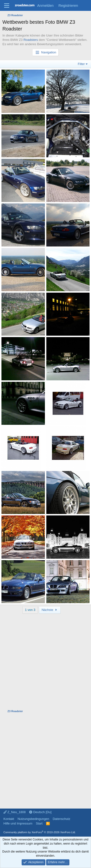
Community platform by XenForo (40, 832)
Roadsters (31, 40)
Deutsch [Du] (40, 812)
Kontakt (9, 819)
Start (39, 823)
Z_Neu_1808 (15, 812)
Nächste (50, 610)
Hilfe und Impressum (18, 823)
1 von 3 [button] (30, 610)
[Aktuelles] (85, 5)
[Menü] (7, 6)
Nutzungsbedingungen (33, 819)
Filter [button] (81, 64)
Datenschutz (61, 819)
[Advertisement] (45, 659)
